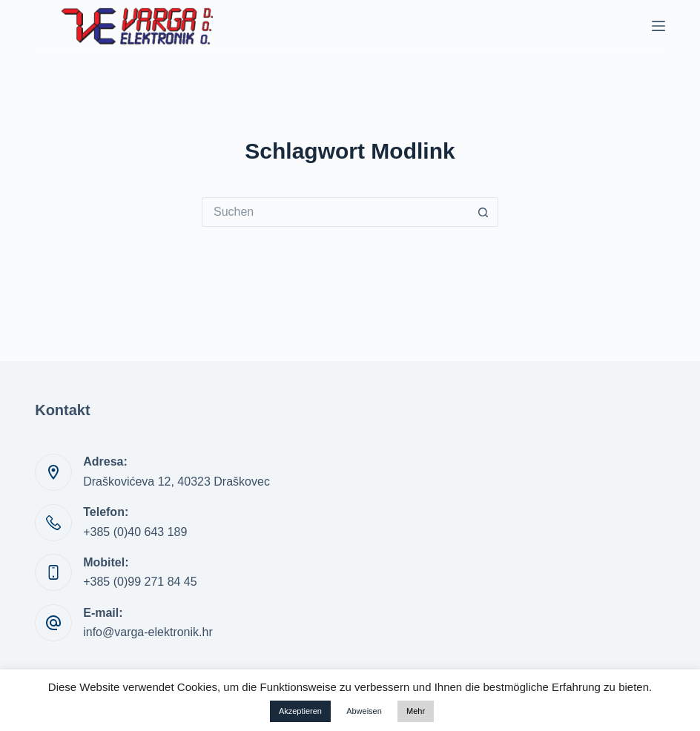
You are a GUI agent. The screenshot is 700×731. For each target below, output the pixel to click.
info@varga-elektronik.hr (148, 632)
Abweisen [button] (364, 711)
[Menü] (658, 26)
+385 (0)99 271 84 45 (140, 582)
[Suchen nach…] (335, 212)
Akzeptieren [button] (300, 711)
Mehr (416, 711)
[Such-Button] (483, 212)
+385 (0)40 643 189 (135, 532)
